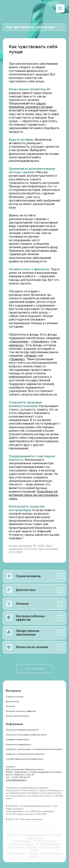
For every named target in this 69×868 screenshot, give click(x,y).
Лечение (10, 706)
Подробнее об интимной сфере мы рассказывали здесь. (33, 495)
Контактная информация (18, 744)
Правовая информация (17, 739)
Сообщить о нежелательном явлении (25, 754)
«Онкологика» (19, 342)
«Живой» (31, 356)
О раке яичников (14, 697)
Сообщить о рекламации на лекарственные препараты (34, 749)
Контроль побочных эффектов (21, 711)
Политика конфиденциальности (22, 730)
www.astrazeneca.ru (16, 780)
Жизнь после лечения (17, 716)
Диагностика (12, 701)
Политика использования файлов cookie (26, 735)
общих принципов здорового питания (31, 105)
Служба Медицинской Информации (25, 759)
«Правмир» (17, 359)
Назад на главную (34, 669)
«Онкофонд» (40, 342)
